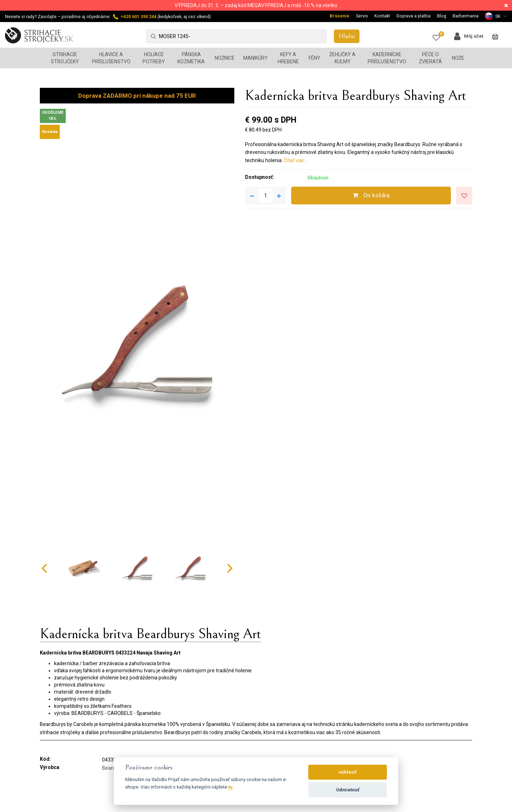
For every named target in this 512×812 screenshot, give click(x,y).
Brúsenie (340, 16)
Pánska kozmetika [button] (191, 58)
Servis (362, 16)
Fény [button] (314, 58)
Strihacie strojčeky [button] (65, 58)
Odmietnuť (348, 790)
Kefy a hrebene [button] (288, 58)
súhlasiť (348, 772)
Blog (442, 16)
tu (230, 787)
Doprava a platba (414, 16)
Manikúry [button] (255, 58)
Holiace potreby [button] (154, 58)
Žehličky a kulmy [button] (342, 58)
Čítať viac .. (296, 160)
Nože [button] (458, 58)
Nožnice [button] (225, 58)
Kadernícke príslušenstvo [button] (387, 58)
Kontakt (382, 16)
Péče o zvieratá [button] (430, 58)
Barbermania (466, 16)
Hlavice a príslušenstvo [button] (111, 58)
